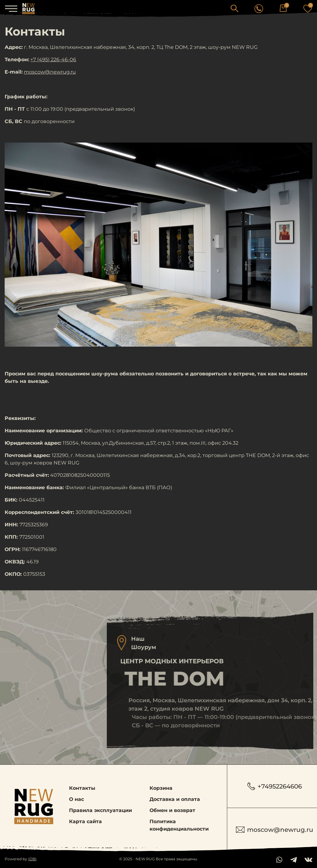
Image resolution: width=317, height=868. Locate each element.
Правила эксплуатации (100, 810)
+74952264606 (275, 786)
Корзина (161, 788)
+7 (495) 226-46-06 (53, 60)
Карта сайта (85, 821)
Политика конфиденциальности (179, 825)
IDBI (32, 859)
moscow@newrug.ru (50, 72)
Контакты (82, 788)
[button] (234, 8)
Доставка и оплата (175, 799)
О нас (76, 799)
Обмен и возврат (172, 810)
